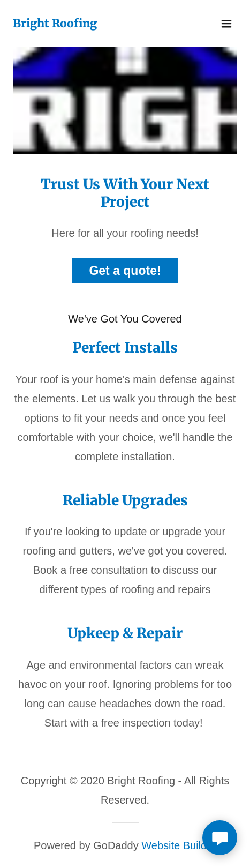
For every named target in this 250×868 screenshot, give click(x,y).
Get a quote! (125, 271)
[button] (226, 24)
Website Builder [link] (179, 845)
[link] (55, 24)
